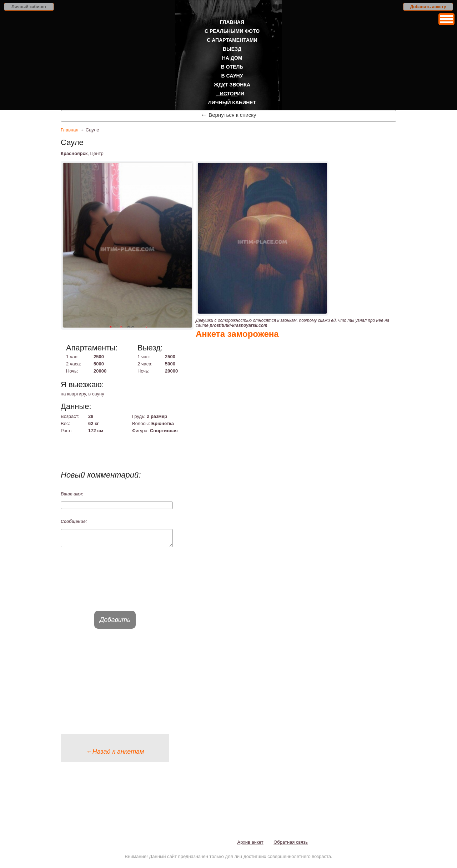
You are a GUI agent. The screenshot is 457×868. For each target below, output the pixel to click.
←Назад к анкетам (115, 755)
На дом (232, 58)
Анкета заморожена (237, 334)
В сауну (232, 76)
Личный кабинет (29, 7)
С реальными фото (232, 31)
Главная (232, 22)
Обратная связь (291, 845)
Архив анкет (250, 845)
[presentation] (115, 585)
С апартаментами (232, 40)
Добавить (115, 623)
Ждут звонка (232, 85)
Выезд (232, 49)
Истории (232, 94)
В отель (232, 67)
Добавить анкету (428, 7)
